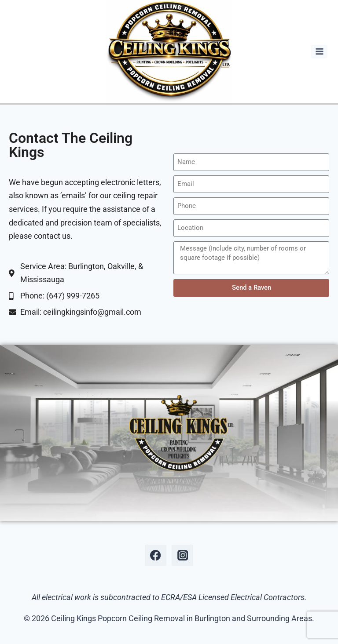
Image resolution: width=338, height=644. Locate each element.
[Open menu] (319, 52)
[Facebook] (156, 555)
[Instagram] (182, 555)
